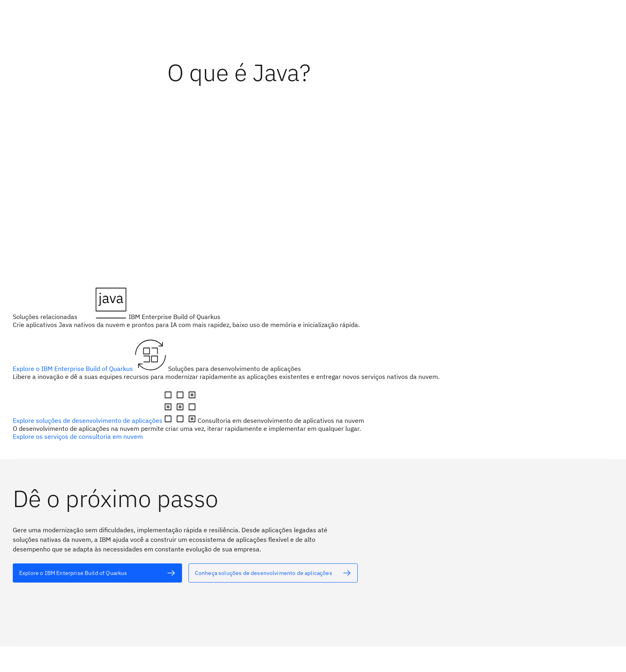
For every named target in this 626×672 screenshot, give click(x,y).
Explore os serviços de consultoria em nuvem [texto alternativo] (78, 436)
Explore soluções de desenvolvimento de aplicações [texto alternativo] (88, 420)
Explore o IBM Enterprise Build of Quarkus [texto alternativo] (74, 369)
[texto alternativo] (97, 573)
